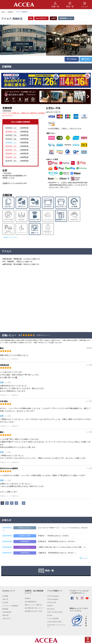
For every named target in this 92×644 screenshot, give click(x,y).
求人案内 (5, 603)
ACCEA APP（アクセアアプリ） (56, 626)
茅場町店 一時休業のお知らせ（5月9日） (54, 536)
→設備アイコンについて (10, 237)
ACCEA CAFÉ (52, 603)
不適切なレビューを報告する (9, 359)
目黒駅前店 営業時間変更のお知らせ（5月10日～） (58, 541)
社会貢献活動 (7, 612)
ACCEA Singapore (53, 596)
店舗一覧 (5, 599)
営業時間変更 (25, 542)
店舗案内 (10, 12)
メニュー (85, 5)
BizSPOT (50, 606)
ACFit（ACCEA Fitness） (55, 612)
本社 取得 (86, 621)
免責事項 (28, 598)
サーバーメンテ (25, 547)
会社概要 (5, 596)
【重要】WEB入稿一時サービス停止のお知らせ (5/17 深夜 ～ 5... (62, 547)
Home (3, 12)
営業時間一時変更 (25, 536)
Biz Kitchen (51, 609)
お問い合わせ (7, 619)
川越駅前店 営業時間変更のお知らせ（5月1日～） (57, 553)
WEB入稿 (5, 615)
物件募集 (5, 609)
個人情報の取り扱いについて (34, 608)
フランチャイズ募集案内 (10, 606)
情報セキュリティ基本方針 (33, 605)
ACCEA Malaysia (53, 599)
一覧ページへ (83, 558)
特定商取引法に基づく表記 (33, 611)
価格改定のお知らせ (25, 528)
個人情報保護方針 (31, 602)
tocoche (50, 615)
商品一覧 (70, 5)
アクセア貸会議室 (53, 619)
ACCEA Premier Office (54, 622)
